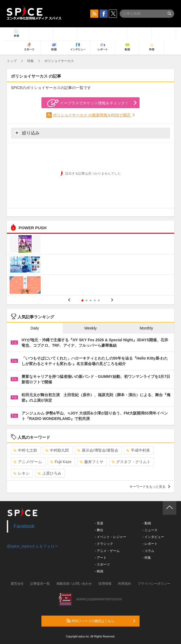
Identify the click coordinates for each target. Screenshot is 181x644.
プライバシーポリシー (154, 584)
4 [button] (95, 300)
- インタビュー (153, 537)
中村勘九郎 (57, 450)
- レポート (150, 544)
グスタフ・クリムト (131, 462)
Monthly (146, 328)
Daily (35, 328)
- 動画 (147, 523)
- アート (101, 558)
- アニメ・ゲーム (107, 551)
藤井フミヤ (91, 462)
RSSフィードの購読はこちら (101, 621)
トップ (12, 61)
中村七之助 (25, 450)
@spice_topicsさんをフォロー (33, 546)
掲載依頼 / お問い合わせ (74, 584)
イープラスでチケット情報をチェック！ (88, 103)
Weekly (90, 328)
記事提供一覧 (40, 584)
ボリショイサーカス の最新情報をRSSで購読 (92, 115)
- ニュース (150, 530)
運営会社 (17, 584)
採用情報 (105, 584)
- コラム (148, 551)
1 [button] (82, 300)
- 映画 (99, 571)
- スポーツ (102, 564)
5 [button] (99, 300)
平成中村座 (138, 450)
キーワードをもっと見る (150, 487)
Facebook (24, 526)
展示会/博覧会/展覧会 (98, 450)
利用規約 (125, 584)
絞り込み (27, 133)
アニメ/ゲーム (28, 462)
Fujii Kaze (61, 462)
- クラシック (104, 544)
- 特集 (147, 558)
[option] (90, 265)
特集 (31, 61)
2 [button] (87, 300)
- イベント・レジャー (111, 537)
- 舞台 (99, 530)
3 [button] (91, 300)
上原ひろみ (49, 473)
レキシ (21, 473)
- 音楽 (99, 523)
